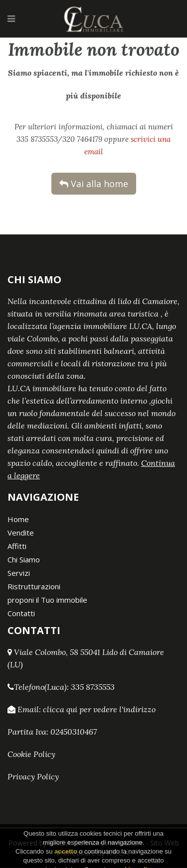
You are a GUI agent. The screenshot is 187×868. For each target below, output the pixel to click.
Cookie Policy (31, 754)
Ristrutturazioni (34, 586)
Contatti (21, 613)
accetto (66, 861)
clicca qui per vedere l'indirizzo (99, 709)
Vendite (21, 533)
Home (18, 519)
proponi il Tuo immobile (47, 600)
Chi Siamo (24, 559)
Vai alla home (94, 184)
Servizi (19, 573)
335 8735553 (93, 687)
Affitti (17, 546)
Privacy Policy (33, 776)
